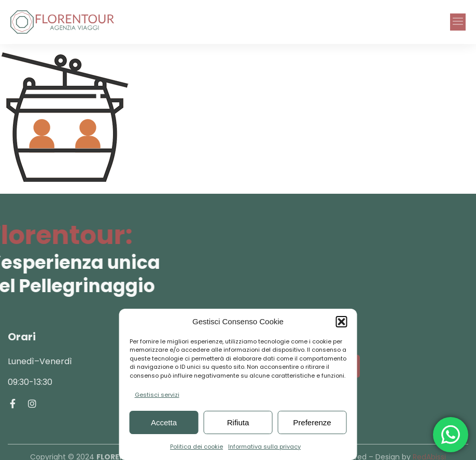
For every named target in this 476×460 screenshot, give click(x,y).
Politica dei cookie (197, 447)
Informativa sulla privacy (264, 447)
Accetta (164, 422)
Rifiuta (238, 422)
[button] (342, 322)
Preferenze (312, 422)
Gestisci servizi (157, 395)
